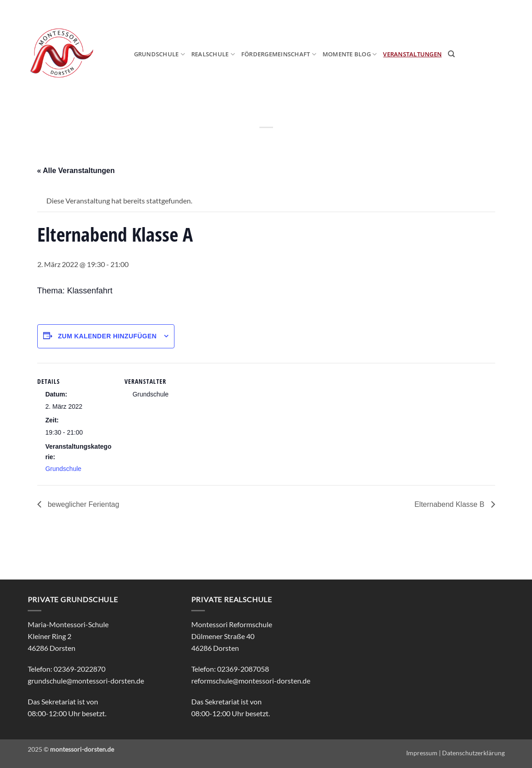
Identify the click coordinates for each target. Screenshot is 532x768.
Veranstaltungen (412, 54)
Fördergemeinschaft (279, 54)
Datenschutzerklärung (473, 753)
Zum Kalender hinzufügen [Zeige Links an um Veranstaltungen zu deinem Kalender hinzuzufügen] (107, 336)
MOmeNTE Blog (350, 54)
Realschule (213, 54)
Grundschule (159, 54)
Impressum (422, 753)
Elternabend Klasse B (450, 504)
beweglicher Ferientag (83, 504)
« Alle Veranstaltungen (76, 171)
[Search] (451, 54)
